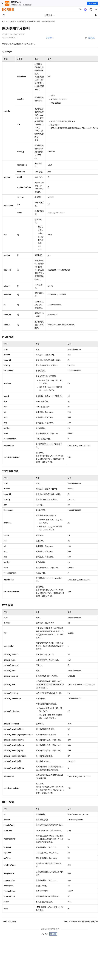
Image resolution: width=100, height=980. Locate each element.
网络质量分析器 (34, 21)
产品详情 (49, 38)
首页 (4, 21)
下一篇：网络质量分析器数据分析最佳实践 (81, 922)
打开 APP (92, 3)
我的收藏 (91, 38)
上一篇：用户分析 (9, 922)
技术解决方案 (21, 21)
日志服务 (11, 21)
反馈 (53, 934)
